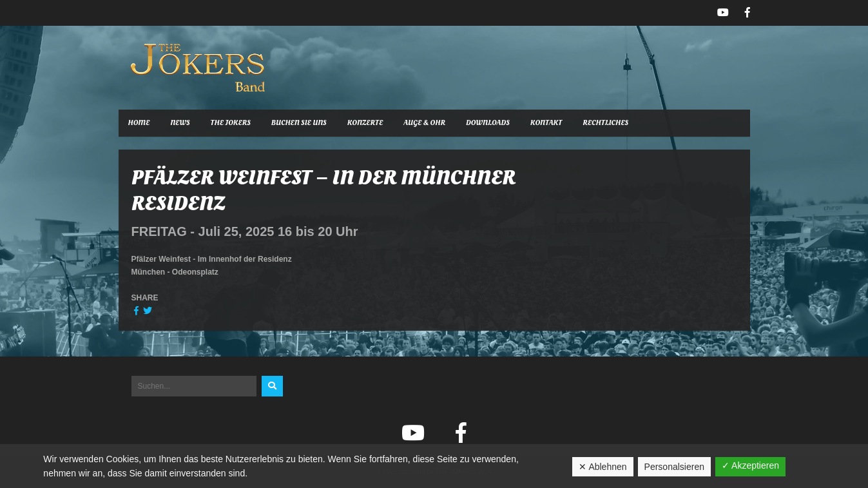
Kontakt (546, 123)
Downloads (488, 123)
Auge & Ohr (424, 123)
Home (139, 123)
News (180, 123)
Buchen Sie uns (299, 123)
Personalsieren (674, 467)
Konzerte (365, 123)
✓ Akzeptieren (750, 465)
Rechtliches (605, 123)
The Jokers (231, 123)
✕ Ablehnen (603, 467)
